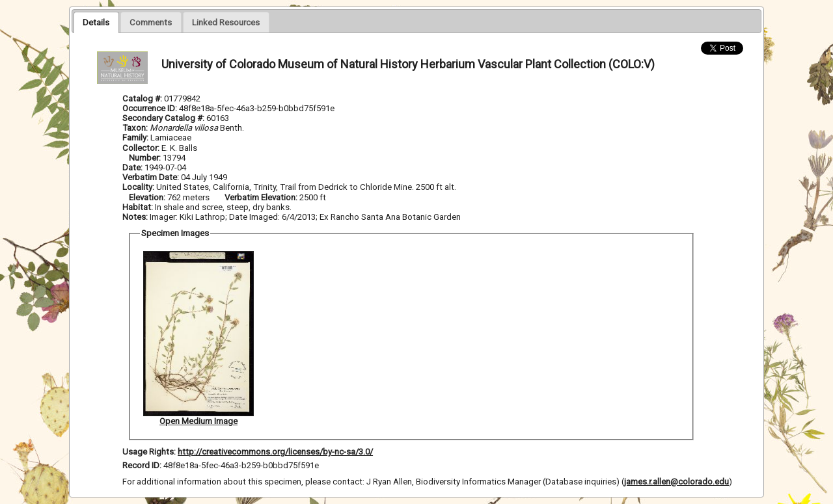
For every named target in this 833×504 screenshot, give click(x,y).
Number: (146, 158)
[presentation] (96, 22)
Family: (135, 138)
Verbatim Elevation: (262, 197)
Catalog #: (143, 99)
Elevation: (148, 197)
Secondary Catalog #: (164, 118)
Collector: (142, 148)
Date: (132, 167)
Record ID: (143, 465)
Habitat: (139, 207)
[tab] (96, 22)
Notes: (135, 217)
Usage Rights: (149, 452)
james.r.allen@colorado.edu (676, 482)
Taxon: (135, 128)
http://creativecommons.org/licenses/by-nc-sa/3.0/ (275, 452)
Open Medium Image (198, 421)
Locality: (138, 187)
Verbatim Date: (151, 177)
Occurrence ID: (151, 108)
